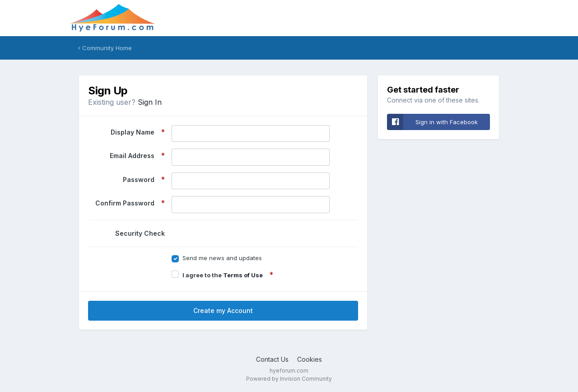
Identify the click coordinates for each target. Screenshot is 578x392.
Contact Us (272, 359)
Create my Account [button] (223, 310)
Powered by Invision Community (289, 379)
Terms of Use (243, 275)
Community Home (105, 48)
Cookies (310, 359)
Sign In (150, 102)
